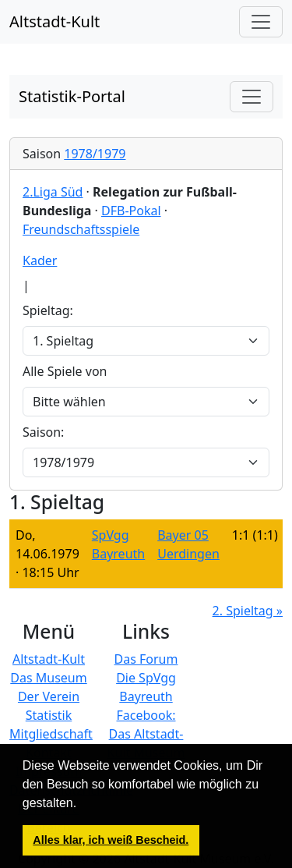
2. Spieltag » (248, 611)
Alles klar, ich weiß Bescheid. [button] (111, 840)
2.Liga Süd (53, 192)
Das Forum (146, 659)
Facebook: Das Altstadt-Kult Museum (146, 734)
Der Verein (49, 696)
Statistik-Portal (72, 96)
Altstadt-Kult (55, 21)
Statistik (49, 715)
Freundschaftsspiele (81, 229)
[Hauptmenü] (261, 22)
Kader (40, 260)
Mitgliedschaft (51, 734)
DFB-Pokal (131, 211)
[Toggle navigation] (252, 97)
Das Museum (48, 678)
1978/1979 (95, 154)
